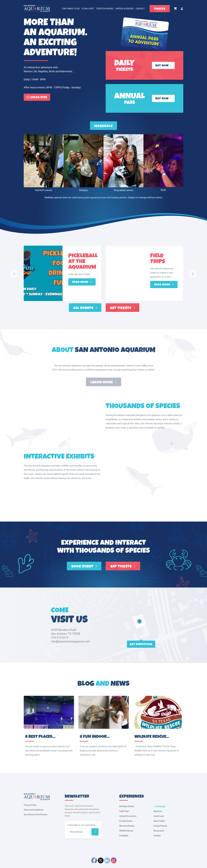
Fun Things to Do (71, 9)
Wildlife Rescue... (152, 737)
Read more (82, 282)
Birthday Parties (127, 806)
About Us (158, 811)
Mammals (103, 126)
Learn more (103, 382)
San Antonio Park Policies (35, 814)
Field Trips (158, 259)
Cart (176, 9)
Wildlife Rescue (126, 831)
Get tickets (122, 308)
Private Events (126, 821)
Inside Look (159, 816)
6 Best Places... (40, 737)
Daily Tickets (159, 821)
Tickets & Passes (105, 9)
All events (85, 308)
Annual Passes (160, 826)
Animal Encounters (128, 816)
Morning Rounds (127, 826)
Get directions (141, 644)
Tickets (160, 9)
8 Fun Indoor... (95, 737)
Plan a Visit (88, 9)
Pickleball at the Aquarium (83, 262)
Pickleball (124, 836)
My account (182, 9)
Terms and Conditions (34, 810)
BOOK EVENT (84, 566)
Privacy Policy (30, 805)
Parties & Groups (125, 9)
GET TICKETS (123, 566)
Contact (140, 9)
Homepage (160, 806)
